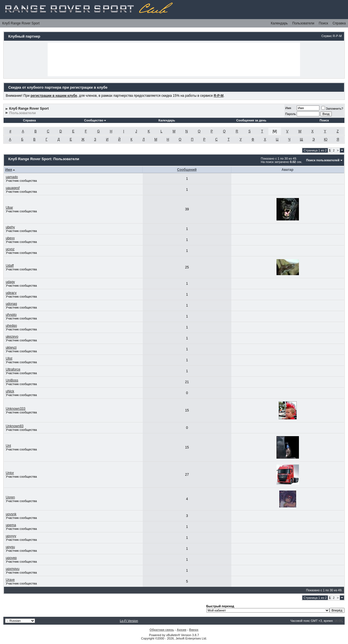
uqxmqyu (12, 569)
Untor (10, 473)
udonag (11, 304)
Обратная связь (162, 630)
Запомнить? (332, 109)
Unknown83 (14, 426)
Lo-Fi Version (129, 621)
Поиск (323, 23)
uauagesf (12, 188)
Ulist (9, 358)
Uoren (10, 497)
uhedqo (11, 326)
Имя (288, 108)
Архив (181, 630)
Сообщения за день (251, 120)
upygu (10, 547)
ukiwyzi (11, 348)
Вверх (194, 630)
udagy (10, 282)
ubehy (10, 227)
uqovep (11, 558)
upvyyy (11, 536)
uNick (10, 391)
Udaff (10, 266)
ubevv (10, 238)
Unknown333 (15, 409)
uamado (12, 177)
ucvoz (10, 249)
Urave (10, 580)
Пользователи (303, 23)
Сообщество (95, 120)
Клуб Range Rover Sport (21, 23)
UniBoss (12, 380)
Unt (8, 446)
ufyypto (11, 315)
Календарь (279, 23)
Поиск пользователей (323, 160)
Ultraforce (13, 369)
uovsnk (11, 514)
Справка (339, 23)
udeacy (11, 293)
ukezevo (12, 337)
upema (11, 525)
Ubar (9, 208)
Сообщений (187, 170)
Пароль (291, 114)
